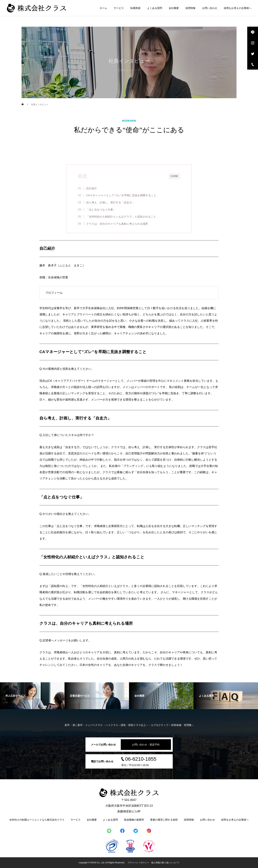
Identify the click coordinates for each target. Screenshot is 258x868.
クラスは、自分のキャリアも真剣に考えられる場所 (117, 224)
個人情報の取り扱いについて (165, 863)
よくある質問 (155, 8)
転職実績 (135, 8)
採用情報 (190, 8)
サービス (119, 8)
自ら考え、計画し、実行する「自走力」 (110, 202)
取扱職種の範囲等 (134, 820)
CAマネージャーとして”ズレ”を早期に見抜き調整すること (121, 195)
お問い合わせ (210, 8)
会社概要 (174, 8)
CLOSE (174, 176)
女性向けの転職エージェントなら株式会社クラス (37, 820)
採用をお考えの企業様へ (238, 8)
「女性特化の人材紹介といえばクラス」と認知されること (121, 217)
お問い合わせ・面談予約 (146, 745)
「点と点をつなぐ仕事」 (101, 210)
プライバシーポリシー (138, 863)
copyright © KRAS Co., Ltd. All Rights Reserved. (102, 863)
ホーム (103, 8)
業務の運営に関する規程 (164, 820)
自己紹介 (92, 188)
